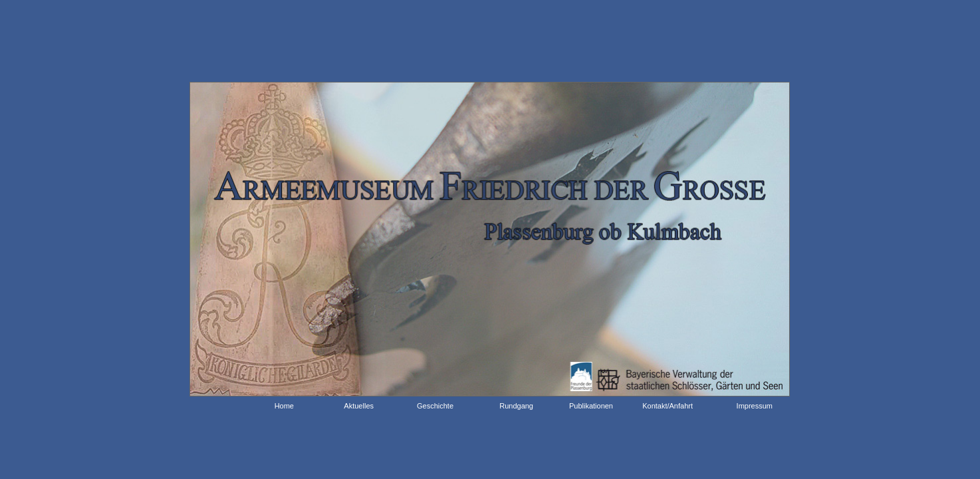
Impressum (755, 406)
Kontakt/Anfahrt (668, 406)
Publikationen (591, 406)
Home (280, 406)
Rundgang (516, 406)
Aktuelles (359, 406)
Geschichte (435, 406)
